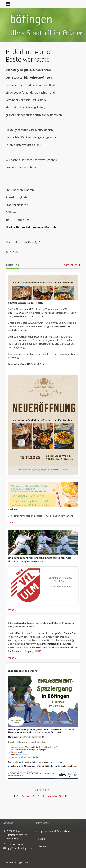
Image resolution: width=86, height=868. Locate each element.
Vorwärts (53, 796)
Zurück (14, 252)
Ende (68, 796)
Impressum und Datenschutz (54, 831)
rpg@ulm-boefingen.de (20, 848)
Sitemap (43, 846)
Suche (42, 839)
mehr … (12, 522)
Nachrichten (70, 265)
